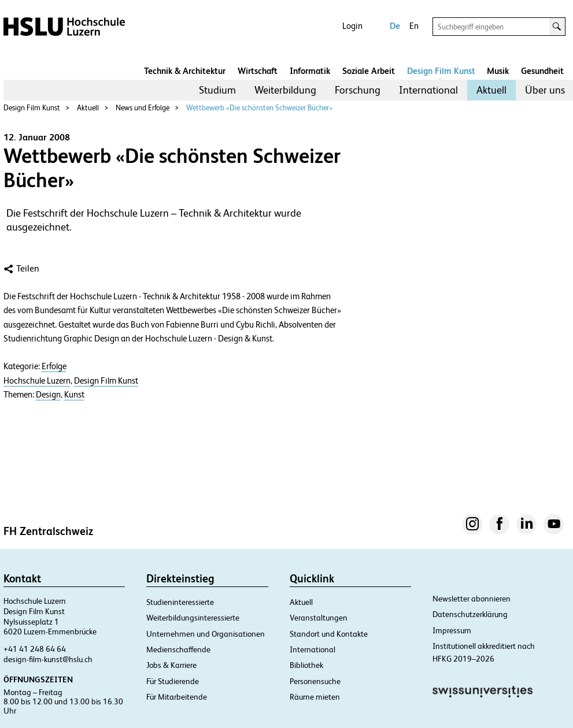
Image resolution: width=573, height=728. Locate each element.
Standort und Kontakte (329, 634)
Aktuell (491, 90)
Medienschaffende (178, 649)
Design (48, 395)
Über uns (545, 90)
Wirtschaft (258, 71)
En (414, 26)
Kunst (74, 395)
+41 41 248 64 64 (35, 649)
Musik (498, 71)
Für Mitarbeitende (177, 697)
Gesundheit (542, 71)
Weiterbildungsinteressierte (193, 618)
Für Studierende (173, 681)
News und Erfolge (143, 108)
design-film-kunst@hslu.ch (48, 659)
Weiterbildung (285, 90)
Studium (217, 90)
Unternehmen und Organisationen (206, 634)
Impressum (452, 630)
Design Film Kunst (441, 71)
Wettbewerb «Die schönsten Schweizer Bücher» (259, 108)
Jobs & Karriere (171, 665)
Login (352, 26)
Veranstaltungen (319, 618)
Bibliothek (306, 665)
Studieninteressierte (180, 602)
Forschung (358, 90)
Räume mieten (315, 697)
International (428, 90)
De (395, 26)
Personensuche (315, 681)
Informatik (310, 71)
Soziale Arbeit (369, 71)
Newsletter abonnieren (472, 599)
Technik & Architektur (185, 71)
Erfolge (54, 366)
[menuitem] (217, 90)
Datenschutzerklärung (470, 614)
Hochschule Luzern (37, 381)
